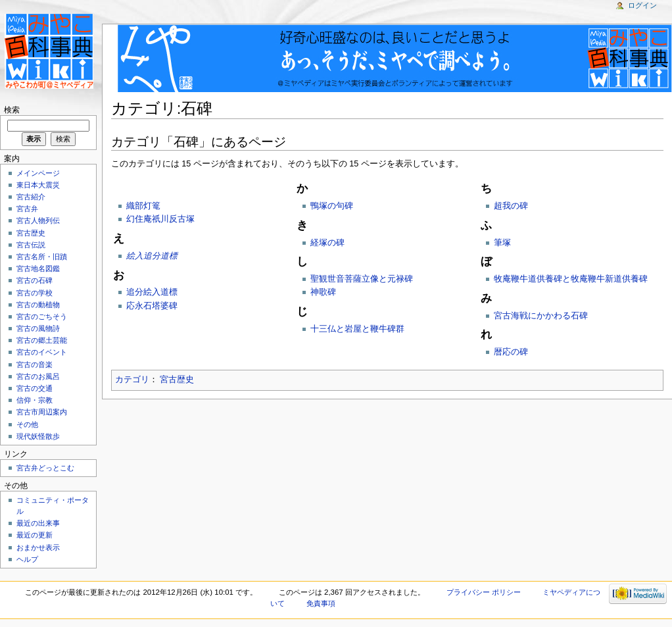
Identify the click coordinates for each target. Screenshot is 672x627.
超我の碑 (511, 206)
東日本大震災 (38, 185)
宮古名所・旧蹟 (42, 257)
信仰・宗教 (35, 400)
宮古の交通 (35, 388)
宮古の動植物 (38, 305)
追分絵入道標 (152, 292)
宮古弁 (27, 209)
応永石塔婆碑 (152, 306)
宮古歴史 (177, 380)
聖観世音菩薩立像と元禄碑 (362, 279)
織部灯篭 (143, 206)
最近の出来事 (38, 523)
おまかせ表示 (38, 547)
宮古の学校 (35, 293)
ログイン (642, 5)
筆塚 (502, 243)
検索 (12, 110)
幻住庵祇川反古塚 (160, 219)
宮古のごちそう (42, 316)
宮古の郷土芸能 (42, 340)
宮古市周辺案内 (42, 412)
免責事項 (321, 603)
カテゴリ (132, 380)
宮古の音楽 (35, 364)
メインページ (38, 173)
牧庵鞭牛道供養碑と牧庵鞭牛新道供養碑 (571, 279)
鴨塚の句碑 (332, 206)
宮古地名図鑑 (38, 268)
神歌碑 (323, 292)
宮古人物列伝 (38, 220)
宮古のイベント (42, 352)
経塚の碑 (327, 243)
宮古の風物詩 (38, 328)
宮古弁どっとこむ (45, 468)
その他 (27, 424)
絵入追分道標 (152, 256)
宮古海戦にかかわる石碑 (541, 316)
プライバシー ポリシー (484, 592)
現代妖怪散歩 (38, 436)
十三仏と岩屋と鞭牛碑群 (357, 329)
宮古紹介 (31, 197)
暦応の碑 (511, 352)
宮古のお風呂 (38, 376)
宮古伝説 (31, 245)
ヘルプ (27, 559)
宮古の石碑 (35, 280)
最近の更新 (35, 535)
